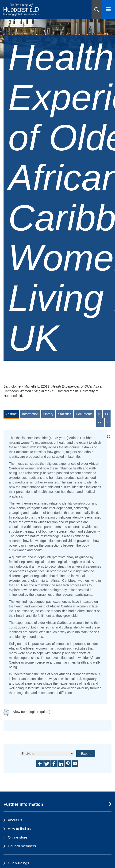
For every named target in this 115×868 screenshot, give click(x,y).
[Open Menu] (109, 9)
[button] (97, 9)
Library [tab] (48, 414)
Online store (17, 837)
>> (107, 414)
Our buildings (18, 863)
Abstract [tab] (11, 414)
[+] (109, 437)
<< (100, 422)
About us (15, 820)
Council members (22, 846)
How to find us (19, 829)
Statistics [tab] (65, 414)
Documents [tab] (84, 414)
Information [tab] (30, 414)
